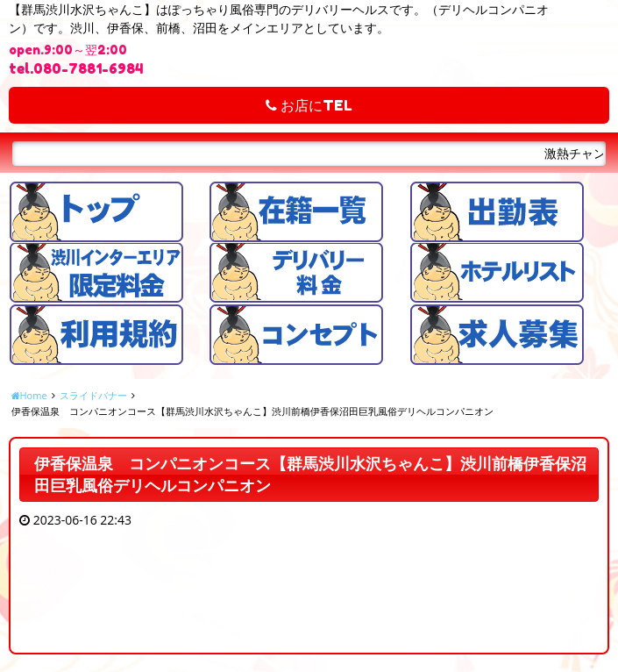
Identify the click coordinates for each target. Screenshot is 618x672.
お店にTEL (309, 105)
